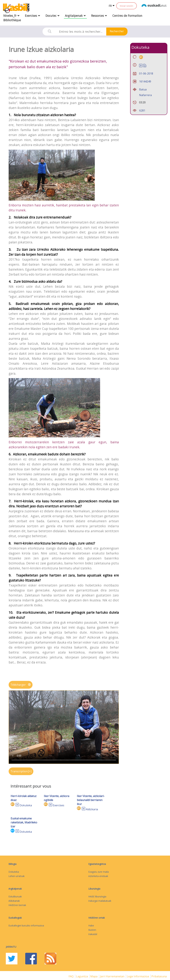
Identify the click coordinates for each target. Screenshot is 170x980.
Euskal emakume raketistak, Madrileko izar (24, 822)
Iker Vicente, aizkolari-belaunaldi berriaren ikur (91, 800)
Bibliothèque (12, 20)
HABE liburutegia (97, 896)
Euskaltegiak (15, 918)
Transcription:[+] (21, 771)
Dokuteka (26, 805)
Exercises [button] (33, 16)
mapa (94, 976)
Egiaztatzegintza (97, 864)
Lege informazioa (138, 976)
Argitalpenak (15, 889)
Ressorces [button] (99, 16)
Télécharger (21, 685)
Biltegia (12, 864)
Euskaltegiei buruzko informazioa (26, 926)
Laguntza (82, 976)
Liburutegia (94, 889)
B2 (13, 831)
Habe (91, 926)
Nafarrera (145, 95)
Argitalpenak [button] (75, 16)
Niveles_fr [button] (11, 16)
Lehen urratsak (17, 876)
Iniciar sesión (127, 6)
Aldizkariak (14, 901)
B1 (13, 804)
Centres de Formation (127, 16)
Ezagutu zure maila (99, 872)
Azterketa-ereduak (98, 876)
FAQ (71, 976)
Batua (143, 89)
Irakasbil (93, 934)
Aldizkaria (92, 809)
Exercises (59, 805)
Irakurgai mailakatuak (100, 901)
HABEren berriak (17, 905)
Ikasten (92, 930)
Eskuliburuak (15, 896)
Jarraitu (11, 947)
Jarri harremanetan (112, 976)
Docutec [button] (53, 16)
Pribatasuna (159, 976)
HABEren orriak (97, 918)
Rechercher (117, 31)
